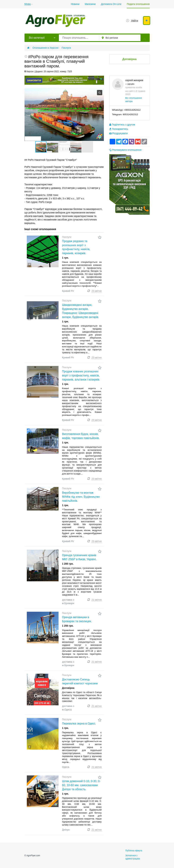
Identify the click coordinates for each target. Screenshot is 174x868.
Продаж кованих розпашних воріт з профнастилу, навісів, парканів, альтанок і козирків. (81, 376)
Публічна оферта (134, 851)
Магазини (90, 4)
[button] (53, 147)
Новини (75, 4)
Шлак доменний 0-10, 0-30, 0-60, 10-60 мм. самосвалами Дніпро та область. (81, 785)
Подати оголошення (138, 4)
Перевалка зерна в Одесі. (79, 724)
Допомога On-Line (111, 4)
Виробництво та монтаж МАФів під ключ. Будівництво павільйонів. (81, 497)
